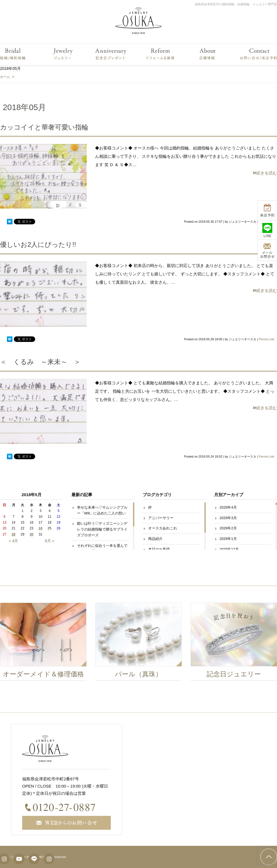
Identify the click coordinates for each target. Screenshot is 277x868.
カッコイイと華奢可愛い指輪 (44, 127)
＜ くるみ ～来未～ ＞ (40, 362)
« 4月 (13, 541)
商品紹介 (155, 539)
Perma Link (266, 339)
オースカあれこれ (163, 528)
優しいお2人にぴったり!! (38, 244)
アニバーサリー (161, 518)
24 (41, 528)
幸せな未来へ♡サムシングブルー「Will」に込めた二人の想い (102, 510)
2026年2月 (228, 528)
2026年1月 (228, 539)
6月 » (49, 541)
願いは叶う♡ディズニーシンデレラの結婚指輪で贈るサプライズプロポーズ (102, 529)
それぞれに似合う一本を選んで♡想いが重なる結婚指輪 (102, 549)
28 (13, 534)
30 (31, 534)
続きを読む (265, 173)
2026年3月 (228, 518)
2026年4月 (228, 507)
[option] (140, 643)
